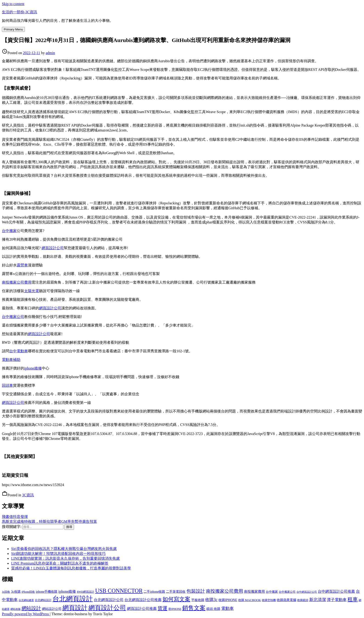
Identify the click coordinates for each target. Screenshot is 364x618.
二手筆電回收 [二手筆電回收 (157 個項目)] (176, 592)
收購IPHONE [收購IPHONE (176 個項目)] (228, 600)
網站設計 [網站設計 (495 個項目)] (31, 608)
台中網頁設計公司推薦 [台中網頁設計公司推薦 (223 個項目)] (336, 591)
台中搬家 (9, 231)
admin (50, 53)
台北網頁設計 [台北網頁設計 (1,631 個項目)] (73, 599)
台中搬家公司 (13, 317)
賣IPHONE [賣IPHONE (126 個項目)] (175, 609)
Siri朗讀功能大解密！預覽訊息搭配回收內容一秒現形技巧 (58, 554)
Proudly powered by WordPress (26, 614)
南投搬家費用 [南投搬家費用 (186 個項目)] (254, 592)
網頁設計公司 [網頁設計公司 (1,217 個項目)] (107, 608)
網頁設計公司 (53, 248)
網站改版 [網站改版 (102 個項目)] (16, 609)
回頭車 (7, 385)
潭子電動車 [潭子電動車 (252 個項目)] (337, 600)
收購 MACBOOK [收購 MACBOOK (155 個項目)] (250, 600)
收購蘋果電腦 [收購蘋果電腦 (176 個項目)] (286, 600)
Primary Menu (13, 29)
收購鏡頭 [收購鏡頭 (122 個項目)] (303, 600)
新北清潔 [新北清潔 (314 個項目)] (318, 600)
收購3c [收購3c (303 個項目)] (211, 600)
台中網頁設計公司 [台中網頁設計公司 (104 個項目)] (307, 592)
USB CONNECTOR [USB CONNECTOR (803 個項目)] (119, 591)
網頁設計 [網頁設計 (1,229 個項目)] (75, 608)
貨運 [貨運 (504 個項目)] (162, 608)
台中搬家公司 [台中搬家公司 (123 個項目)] (287, 592)
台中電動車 (19, 351)
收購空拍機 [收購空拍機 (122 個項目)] (269, 600)
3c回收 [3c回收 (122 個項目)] (6, 592)
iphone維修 (33, 368)
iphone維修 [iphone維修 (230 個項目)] (67, 591)
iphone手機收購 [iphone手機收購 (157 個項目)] (47, 592)
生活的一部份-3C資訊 (19, 12)
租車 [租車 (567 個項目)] (353, 599)
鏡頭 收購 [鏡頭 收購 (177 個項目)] (213, 609)
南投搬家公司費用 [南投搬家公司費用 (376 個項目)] (224, 591)
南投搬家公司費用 (17, 282)
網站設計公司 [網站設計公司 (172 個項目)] (52, 609)
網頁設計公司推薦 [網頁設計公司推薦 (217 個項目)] (142, 609)
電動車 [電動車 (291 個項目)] (227, 608)
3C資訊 (28, 495)
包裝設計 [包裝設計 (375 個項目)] (196, 591)
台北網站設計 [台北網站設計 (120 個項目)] (43, 600)
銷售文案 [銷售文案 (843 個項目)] (194, 608)
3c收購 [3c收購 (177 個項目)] (16, 592)
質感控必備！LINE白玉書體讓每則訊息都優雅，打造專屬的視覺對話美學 (71, 568)
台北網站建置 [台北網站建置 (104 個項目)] (26, 600)
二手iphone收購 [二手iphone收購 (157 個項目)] (154, 592)
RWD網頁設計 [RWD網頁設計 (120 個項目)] (86, 592)
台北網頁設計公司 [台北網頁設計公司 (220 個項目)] (109, 600)
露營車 (22, 265)
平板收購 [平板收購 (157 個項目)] (198, 600)
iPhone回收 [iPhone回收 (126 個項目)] (28, 592)
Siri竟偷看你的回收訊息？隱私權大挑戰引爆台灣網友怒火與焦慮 (64, 549)
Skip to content (13, 4)
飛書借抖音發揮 (15, 517)
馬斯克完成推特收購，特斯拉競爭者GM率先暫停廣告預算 (49, 522)
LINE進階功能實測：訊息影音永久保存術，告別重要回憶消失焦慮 (65, 558)
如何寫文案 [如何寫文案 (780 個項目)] (176, 599)
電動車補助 (11, 360)
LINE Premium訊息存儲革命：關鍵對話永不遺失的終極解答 (60, 563)
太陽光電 (32, 291)
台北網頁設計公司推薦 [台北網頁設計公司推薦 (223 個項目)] (143, 600)
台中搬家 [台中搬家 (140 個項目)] (272, 592)
